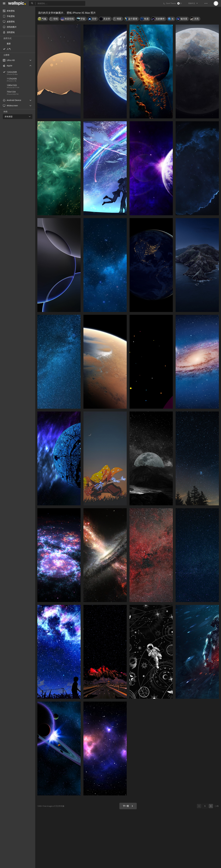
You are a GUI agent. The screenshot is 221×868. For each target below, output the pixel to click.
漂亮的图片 (10, 27)
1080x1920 (12, 85)
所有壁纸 (9, 11)
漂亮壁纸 (9, 32)
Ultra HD (9, 60)
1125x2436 (12, 79)
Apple (8, 66)
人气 (9, 49)
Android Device (12, 100)
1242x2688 (21, 72)
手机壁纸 (9, 16)
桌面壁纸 (9, 22)
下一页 (128, 806)
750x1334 (11, 92)
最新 (9, 44)
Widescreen (10, 106)
